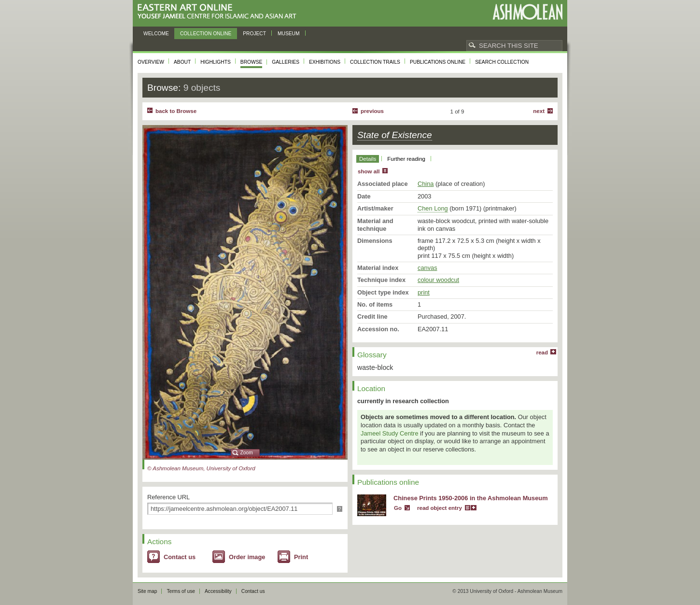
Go (398, 508)
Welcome (156, 34)
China (426, 184)
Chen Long (433, 208)
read (542, 352)
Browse (252, 62)
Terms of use (181, 591)
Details (368, 159)
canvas (427, 268)
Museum (289, 34)
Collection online (206, 34)
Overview (151, 62)
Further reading (406, 159)
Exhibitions (325, 62)
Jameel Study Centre (390, 433)
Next (539, 111)
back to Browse (176, 111)
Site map (147, 591)
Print (301, 557)
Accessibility (218, 591)
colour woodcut (438, 280)
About (182, 62)
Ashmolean (527, 12)
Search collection (502, 62)
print (424, 292)
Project (254, 34)
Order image (247, 557)
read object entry (440, 508)
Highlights (216, 62)
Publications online (438, 62)
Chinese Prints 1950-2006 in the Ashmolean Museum (471, 498)
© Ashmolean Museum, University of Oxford (201, 468)
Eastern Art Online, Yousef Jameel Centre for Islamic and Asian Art (219, 12)
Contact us (180, 557)
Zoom (247, 453)
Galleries (286, 62)
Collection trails (375, 62)
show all (369, 171)
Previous (372, 111)
